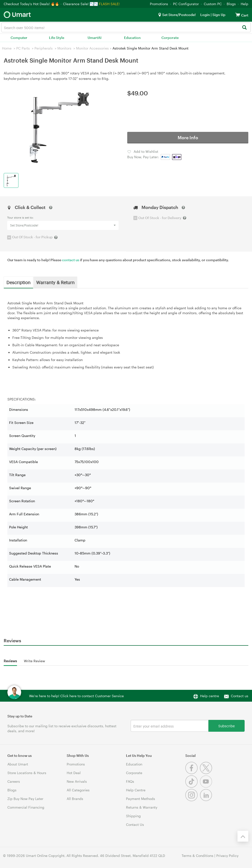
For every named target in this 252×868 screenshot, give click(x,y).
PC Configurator (186, 4)
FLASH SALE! (109, 4)
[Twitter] (207, 773)
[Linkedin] (207, 800)
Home (7, 48)
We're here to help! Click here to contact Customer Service (76, 696)
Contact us (240, 696)
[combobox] (126, 27)
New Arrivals (77, 781)
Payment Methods (141, 799)
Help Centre (136, 790)
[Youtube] (207, 786)
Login (205, 15)
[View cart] (238, 15)
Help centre (210, 696)
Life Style (57, 38)
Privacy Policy (227, 856)
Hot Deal (74, 773)
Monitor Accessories (92, 48)
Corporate (170, 38)
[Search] (244, 28)
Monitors (64, 48)
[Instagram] (193, 800)
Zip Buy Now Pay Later (25, 799)
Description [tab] (18, 282)
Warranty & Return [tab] (55, 282)
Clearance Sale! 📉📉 (80, 4)
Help (244, 4)
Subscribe (227, 726)
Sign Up (219, 15)
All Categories (78, 790)
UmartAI (94, 38)
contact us (71, 260)
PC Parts (23, 48)
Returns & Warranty (142, 807)
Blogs (231, 4)
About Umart (18, 764)
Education (132, 38)
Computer (19, 38)
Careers (14, 781)
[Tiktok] (193, 786)
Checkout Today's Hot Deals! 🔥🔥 (32, 4)
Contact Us (135, 825)
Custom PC (213, 4)
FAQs (130, 781)
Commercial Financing (26, 807)
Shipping (133, 816)
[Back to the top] (243, 836)
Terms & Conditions (197, 856)
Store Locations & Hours (27, 773)
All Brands (75, 799)
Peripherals (44, 48)
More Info (188, 138)
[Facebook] (193, 773)
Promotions (159, 4)
